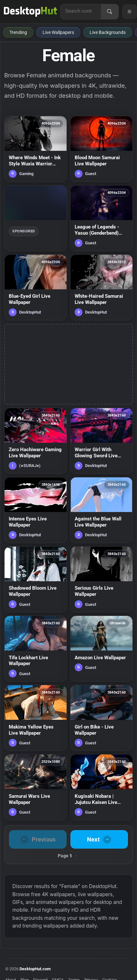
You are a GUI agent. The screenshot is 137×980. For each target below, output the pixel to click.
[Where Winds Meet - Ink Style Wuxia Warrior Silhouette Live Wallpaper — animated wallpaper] (36, 149)
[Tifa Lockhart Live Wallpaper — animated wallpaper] (36, 649)
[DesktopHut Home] (31, 12)
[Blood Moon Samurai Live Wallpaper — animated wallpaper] (101, 149)
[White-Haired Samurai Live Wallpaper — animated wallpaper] (101, 287)
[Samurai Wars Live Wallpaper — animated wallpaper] (36, 787)
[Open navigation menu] (130, 12)
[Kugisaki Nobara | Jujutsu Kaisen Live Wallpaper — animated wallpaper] (101, 787)
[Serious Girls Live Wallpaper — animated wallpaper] (101, 579)
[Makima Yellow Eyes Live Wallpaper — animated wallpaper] (36, 718)
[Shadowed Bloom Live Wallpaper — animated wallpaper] (36, 579)
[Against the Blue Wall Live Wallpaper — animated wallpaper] (101, 510)
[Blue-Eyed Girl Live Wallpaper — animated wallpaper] (36, 287)
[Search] (110, 12)
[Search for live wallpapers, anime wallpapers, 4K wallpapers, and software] (81, 11)
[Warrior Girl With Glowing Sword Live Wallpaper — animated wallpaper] (101, 441)
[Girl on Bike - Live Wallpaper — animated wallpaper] (101, 718)
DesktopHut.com (35, 969)
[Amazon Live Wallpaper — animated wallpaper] (101, 649)
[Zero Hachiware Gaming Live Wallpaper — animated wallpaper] (36, 441)
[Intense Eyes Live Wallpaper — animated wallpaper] (36, 510)
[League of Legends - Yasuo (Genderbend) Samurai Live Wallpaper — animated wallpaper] (101, 218)
